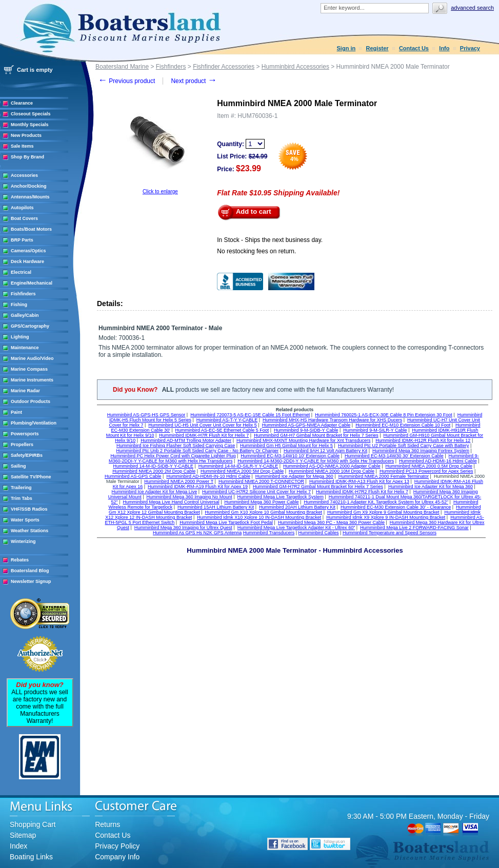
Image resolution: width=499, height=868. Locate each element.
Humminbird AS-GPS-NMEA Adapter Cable (306, 425)
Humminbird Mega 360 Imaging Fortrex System (421, 451)
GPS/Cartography (30, 326)
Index (18, 846)
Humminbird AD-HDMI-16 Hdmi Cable (438, 461)
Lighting (20, 337)
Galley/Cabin (25, 315)
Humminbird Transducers (269, 533)
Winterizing (23, 541)
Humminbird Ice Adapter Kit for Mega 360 (431, 487)
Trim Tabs (22, 498)
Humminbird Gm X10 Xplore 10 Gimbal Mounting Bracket (264, 512)
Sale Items (22, 146)
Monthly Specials (30, 125)
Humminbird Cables (319, 533)
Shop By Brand (27, 157)
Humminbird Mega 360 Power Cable (262, 502)
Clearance (22, 103)
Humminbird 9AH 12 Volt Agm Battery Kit (325, 451)
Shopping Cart (33, 824)
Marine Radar (25, 391)
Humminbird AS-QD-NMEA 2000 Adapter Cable (332, 466)
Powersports (25, 434)
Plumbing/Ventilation (34, 423)
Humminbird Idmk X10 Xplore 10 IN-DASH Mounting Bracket (259, 517)
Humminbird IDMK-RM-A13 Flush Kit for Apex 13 (359, 481)
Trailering (21, 488)
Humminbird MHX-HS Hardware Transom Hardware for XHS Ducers (332, 420)
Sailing (18, 466)
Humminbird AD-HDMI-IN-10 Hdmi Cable (208, 476)
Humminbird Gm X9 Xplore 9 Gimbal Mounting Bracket (383, 512)
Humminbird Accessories (295, 67)
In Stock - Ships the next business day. (270, 240)
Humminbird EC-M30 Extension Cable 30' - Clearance (396, 507)
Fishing (19, 305)
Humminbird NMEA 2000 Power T (179, 481)
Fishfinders (23, 294)
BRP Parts (22, 240)
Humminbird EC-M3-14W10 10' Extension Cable (290, 456)
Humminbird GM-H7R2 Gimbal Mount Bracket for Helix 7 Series (318, 487)
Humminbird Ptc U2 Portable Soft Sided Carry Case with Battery (404, 446)
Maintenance (25, 348)
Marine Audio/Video (32, 358)
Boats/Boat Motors (31, 229)
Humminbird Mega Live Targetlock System (281, 497)
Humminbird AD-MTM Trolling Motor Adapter (186, 440)
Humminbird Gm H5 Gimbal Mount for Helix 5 (286, 446)
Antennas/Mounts (30, 197)
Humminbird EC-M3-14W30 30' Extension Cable (394, 456)
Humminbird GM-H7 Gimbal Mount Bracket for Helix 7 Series (316, 435)
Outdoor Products (31, 401)
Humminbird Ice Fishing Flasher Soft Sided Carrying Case (176, 446)
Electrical (21, 272)
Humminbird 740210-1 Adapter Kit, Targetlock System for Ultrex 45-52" (376, 502)
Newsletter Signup (31, 581)
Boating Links (31, 857)
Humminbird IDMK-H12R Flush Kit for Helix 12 (423, 440)
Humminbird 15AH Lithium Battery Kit (216, 507)
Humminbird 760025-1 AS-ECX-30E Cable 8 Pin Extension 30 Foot (384, 415)
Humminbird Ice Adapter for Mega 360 (294, 476)
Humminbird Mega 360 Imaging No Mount (189, 497)
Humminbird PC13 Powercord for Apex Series (426, 471)
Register (377, 48)
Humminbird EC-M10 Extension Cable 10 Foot (403, 425)
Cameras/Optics (28, 251)
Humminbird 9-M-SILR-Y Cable (375, 430)
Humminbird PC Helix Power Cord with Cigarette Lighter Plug (173, 456)
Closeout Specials (31, 114)
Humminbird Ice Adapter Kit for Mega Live (155, 492)
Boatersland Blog (30, 571)
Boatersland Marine (122, 67)
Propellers (22, 445)
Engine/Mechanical (32, 283)
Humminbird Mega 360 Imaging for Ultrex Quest (183, 528)
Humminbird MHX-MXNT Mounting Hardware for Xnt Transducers (303, 440)
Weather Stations (29, 531)
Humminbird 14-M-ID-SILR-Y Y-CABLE (238, 466)
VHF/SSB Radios (29, 509)
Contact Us (414, 48)
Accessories (24, 175)
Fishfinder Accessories (224, 67)
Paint (16, 412)
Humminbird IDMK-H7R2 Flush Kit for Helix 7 (362, 492)
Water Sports (25, 520)
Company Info (117, 857)
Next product (194, 81)
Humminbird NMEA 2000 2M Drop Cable (154, 471)
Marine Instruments (32, 380)
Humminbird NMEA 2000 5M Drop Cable (242, 471)
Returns (107, 824)
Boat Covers (24, 218)
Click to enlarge (160, 191)
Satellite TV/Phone (31, 477)
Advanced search (472, 8)
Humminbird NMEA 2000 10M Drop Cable (332, 471)
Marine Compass (29, 369)
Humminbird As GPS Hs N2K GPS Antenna (197, 533)
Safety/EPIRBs (27, 455)
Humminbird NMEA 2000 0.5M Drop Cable (429, 466)
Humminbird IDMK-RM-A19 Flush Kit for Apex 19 (198, 487)
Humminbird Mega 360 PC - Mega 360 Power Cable (331, 522)
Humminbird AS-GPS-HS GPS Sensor (146, 415)
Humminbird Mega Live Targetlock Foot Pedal (226, 522)
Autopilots (22, 208)
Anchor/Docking (29, 186)
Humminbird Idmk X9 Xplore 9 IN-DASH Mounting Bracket (386, 517)
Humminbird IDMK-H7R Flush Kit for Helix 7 (204, 435)
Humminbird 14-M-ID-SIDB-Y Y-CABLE (153, 466)
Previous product (126, 81)
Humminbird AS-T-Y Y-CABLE (227, 420)
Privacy (470, 48)
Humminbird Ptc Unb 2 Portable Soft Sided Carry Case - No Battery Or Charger (198, 451)
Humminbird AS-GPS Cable (133, 476)
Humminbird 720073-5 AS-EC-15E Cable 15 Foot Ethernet (250, 415)
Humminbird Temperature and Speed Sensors (390, 533)
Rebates (20, 560)
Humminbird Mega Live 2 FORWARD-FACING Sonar (414, 528)
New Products (26, 135)
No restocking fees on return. (256, 251)
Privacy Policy (117, 846)
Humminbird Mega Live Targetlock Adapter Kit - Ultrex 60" (296, 528)
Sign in (346, 48)
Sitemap (23, 835)
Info (444, 48)
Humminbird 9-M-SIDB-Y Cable (306, 430)
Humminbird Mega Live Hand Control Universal (171, 502)
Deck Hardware (27, 261)
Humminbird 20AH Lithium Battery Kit (297, 507)
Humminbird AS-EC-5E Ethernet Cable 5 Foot (222, 430)
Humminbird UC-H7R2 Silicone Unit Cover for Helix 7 (256, 492)
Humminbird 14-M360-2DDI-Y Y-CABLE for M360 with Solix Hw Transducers (316, 461)
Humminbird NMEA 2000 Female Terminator (384, 476)
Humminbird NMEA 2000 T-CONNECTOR (261, 481)
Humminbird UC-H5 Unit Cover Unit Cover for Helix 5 (203, 425)
